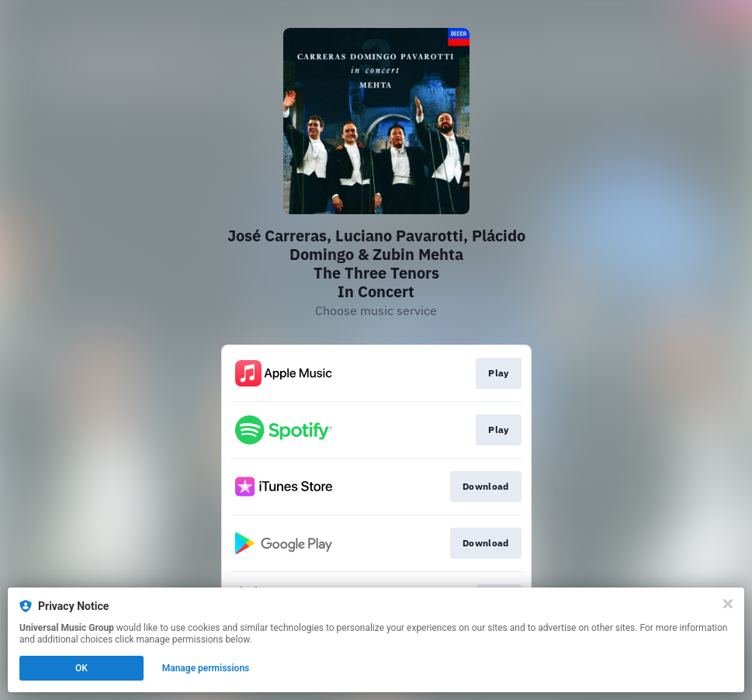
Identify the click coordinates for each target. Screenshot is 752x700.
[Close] (728, 604)
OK (81, 668)
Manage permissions (206, 668)
